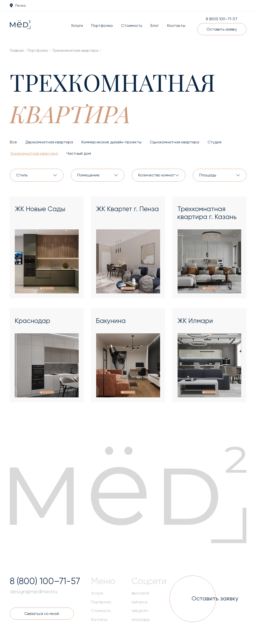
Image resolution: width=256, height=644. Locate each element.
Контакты (176, 25)
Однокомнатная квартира (174, 142)
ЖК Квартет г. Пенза (127, 209)
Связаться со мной (42, 614)
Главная (17, 51)
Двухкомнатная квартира (49, 142)
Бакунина (111, 321)
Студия (214, 142)
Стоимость (132, 25)
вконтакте (140, 593)
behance (140, 602)
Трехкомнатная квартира (75, 51)
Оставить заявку (222, 29)
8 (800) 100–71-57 (222, 19)
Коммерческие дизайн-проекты (111, 142)
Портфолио (102, 25)
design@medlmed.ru (34, 592)
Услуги (77, 25)
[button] (41, 288)
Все (13, 142)
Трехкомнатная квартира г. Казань (207, 213)
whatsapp (141, 620)
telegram (140, 611)
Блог (155, 25)
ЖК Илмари (195, 321)
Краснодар (32, 321)
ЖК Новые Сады (40, 209)
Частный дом (79, 153)
